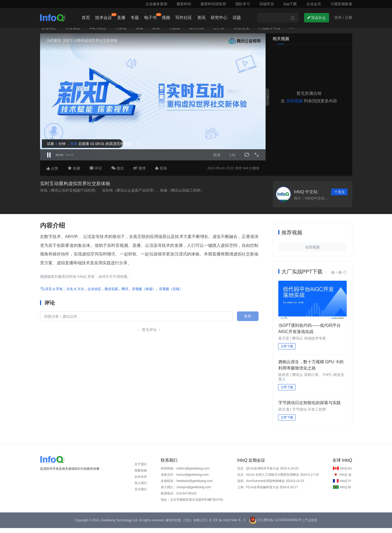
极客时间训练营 (213, 4)
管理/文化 (241, 33)
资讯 (201, 18)
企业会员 (314, 4)
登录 (73, 147)
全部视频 (294, 106)
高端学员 (267, 4)
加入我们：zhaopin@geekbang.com (186, 492)
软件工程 (197, 33)
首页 (86, 18)
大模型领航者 (341, 4)
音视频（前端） (144, 294)
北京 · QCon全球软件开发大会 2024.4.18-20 (268, 473)
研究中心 (219, 18)
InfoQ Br (346, 492)
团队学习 (243, 4)
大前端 (121, 33)
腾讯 (125, 294)
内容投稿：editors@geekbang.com (185, 473)
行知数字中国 (269, 33)
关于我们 (141, 469)
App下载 (290, 4)
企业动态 (49, 33)
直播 (121, 18)
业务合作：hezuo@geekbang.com (185, 480)
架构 (156, 33)
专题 (135, 18)
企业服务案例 (156, 4)
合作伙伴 (141, 482)
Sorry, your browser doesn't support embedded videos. (153, 102)
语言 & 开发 (54, 294)
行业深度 (73, 33)
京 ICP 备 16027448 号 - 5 (227, 525)
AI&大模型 (98, 33)
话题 (237, 18)
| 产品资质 (310, 525)
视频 (166, 18)
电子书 (150, 18)
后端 (139, 33)
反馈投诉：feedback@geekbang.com (187, 486)
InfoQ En (346, 473)
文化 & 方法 (75, 294)
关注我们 (141, 494)
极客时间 (184, 4)
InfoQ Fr (345, 486)
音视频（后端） (171, 294)
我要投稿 (141, 475)
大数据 (175, 33)
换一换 (339, 277)
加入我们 (141, 488)
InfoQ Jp (345, 480)
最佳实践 (111, 294)
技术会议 (104, 18)
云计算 (219, 33)
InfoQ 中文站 (306, 197)
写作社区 (184, 18)
